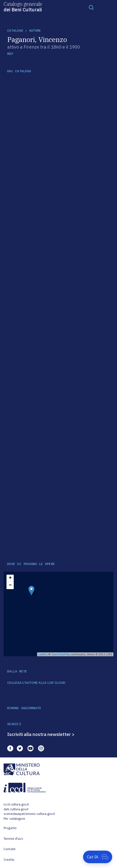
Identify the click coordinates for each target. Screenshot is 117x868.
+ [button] (10, 578)
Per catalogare (14, 819)
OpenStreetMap (61, 654)
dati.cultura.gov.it (16, 809)
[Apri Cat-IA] (98, 857)
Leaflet (42, 654)
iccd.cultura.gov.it (16, 804)
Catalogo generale (23, 7)
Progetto (10, 828)
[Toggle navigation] (91, 7)
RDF (10, 54)
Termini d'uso (13, 839)
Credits (9, 860)
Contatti (10, 849)
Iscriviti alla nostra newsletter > (41, 734)
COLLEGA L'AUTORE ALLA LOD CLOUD (36, 683)
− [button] (10, 586)
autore (35, 31)
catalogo (15, 31)
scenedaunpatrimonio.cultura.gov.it (29, 814)
